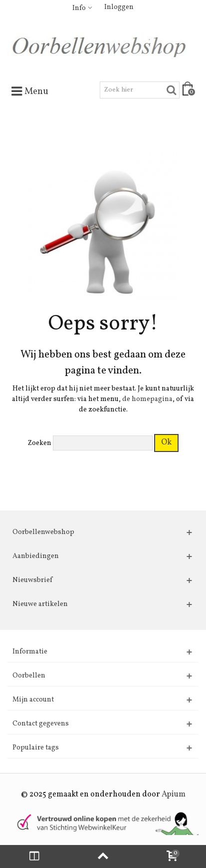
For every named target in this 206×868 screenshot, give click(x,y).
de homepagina (147, 399)
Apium (174, 794)
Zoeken (40, 443)
